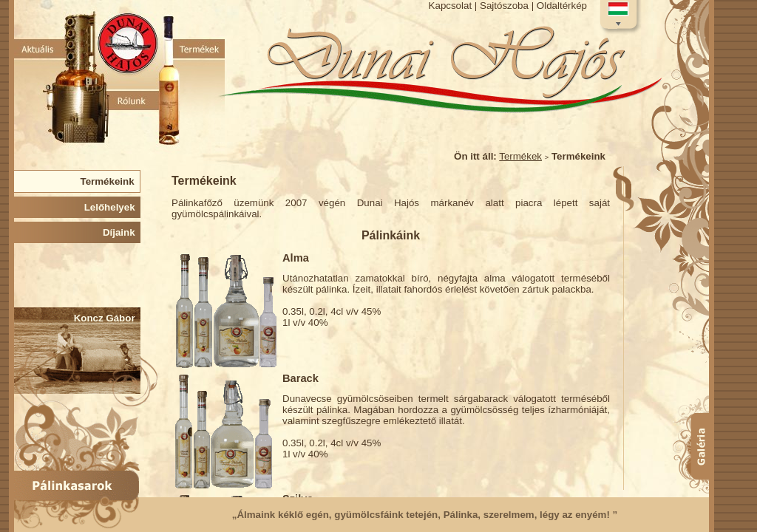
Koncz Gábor (107, 318)
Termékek (520, 156)
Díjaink (122, 232)
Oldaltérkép (562, 6)
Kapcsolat (451, 6)
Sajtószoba (504, 6)
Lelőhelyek (112, 207)
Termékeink (110, 181)
